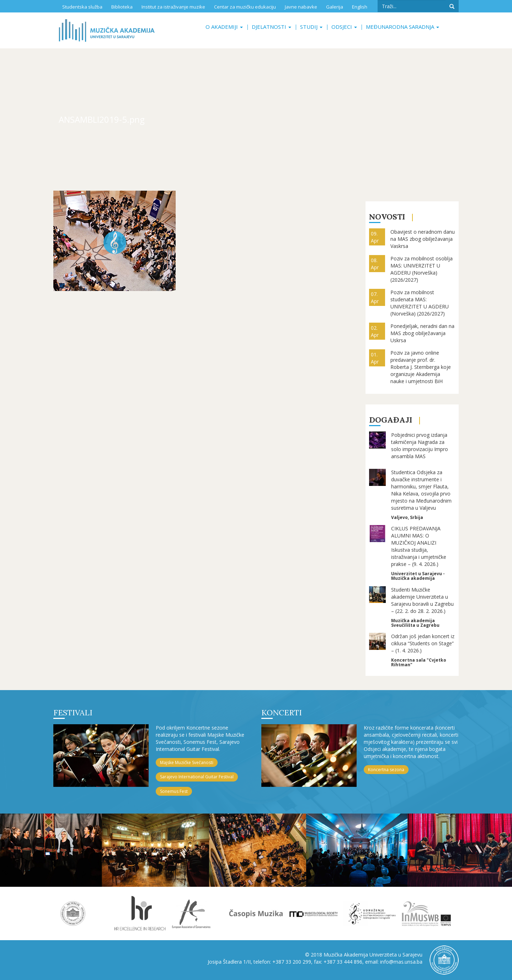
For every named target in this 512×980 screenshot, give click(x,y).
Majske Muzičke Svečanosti (187, 762)
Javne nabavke (301, 7)
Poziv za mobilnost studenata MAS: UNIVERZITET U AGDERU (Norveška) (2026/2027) (420, 303)
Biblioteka (122, 7)
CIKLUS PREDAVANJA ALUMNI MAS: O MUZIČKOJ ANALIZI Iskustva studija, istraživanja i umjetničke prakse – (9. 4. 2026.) (419, 546)
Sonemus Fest (174, 791)
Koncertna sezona (386, 770)
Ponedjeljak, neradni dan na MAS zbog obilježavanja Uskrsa (422, 333)
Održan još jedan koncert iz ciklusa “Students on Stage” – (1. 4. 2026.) (423, 643)
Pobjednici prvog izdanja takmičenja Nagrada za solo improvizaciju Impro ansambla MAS (420, 446)
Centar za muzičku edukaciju (245, 7)
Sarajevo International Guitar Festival (197, 777)
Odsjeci (344, 27)
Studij (311, 27)
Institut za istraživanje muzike (173, 7)
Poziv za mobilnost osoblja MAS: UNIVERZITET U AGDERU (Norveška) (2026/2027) (422, 269)
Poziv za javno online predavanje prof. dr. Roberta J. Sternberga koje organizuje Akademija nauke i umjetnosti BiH (421, 367)
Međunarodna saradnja (402, 27)
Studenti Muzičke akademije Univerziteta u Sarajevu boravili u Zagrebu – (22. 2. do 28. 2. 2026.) (422, 600)
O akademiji (224, 27)
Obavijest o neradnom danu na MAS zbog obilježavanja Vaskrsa (423, 239)
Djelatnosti (271, 27)
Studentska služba (82, 7)
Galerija (335, 7)
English (360, 7)
